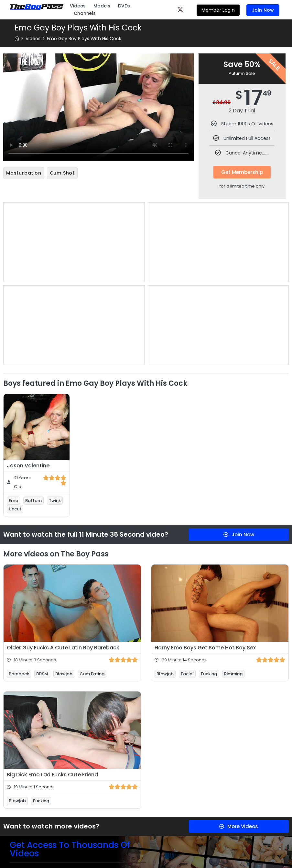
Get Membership (242, 172)
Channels (85, 13)
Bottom (33, 499)
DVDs (124, 6)
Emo (13, 499)
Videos (78, 6)
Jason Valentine (28, 464)
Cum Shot (62, 173)
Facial (187, 673)
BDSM (42, 673)
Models (102, 6)
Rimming (233, 673)
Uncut (15, 508)
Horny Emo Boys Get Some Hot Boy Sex (205, 646)
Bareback (19, 673)
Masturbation (24, 173)
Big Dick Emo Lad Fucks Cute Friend (52, 773)
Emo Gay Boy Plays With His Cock (84, 39)
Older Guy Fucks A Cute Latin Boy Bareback (63, 646)
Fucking (209, 673)
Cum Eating (92, 673)
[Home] (17, 39)
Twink (55, 499)
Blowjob (64, 673)
